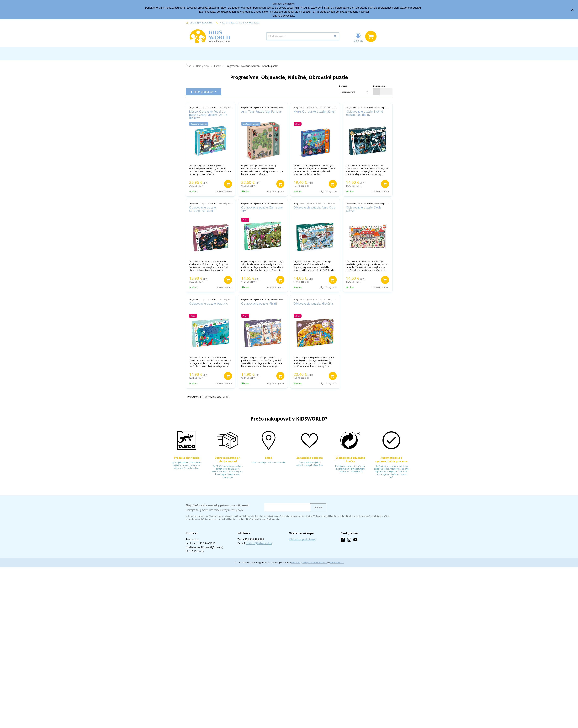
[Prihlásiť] (358, 37)
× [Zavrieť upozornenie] (573, 10)
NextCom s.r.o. (337, 562)
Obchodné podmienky (302, 539)
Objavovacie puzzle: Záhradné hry (262, 209)
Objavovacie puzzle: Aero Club (314, 207)
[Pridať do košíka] (228, 184)
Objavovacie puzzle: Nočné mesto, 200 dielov (364, 113)
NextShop (296, 562)
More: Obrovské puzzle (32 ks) (314, 111)
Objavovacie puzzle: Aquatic (208, 303)
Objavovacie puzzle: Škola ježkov (364, 209)
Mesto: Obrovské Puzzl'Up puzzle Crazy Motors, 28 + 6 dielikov (208, 115)
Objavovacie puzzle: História (313, 303)
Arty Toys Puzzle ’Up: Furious (261, 111)
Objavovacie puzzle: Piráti (259, 303)
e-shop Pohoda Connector (315, 562)
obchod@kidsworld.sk (201, 23)
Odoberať (318, 507)
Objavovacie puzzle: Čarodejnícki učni (203, 209)
